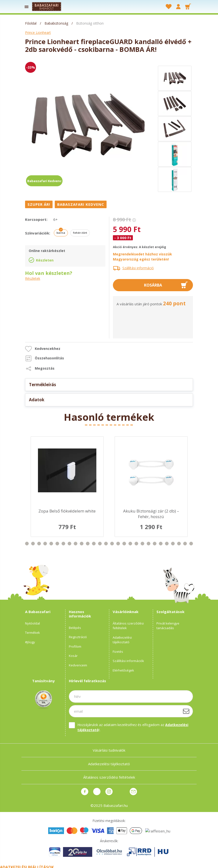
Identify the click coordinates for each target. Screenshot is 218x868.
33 (155, 544)
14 (39, 544)
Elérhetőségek (123, 670)
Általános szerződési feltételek (128, 626)
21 (82, 544)
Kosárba (153, 285)
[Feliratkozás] (186, 711)
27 (118, 544)
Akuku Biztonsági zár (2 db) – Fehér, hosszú (151, 514)
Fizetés (118, 652)
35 (167, 544)
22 (88, 544)
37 (179, 544)
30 (136, 544)
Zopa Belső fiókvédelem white (67, 511)
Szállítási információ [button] (138, 268)
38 (185, 544)
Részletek (33, 279)
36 (173, 544)
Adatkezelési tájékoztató (122, 640)
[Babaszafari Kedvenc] (81, 204)
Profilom (75, 646)
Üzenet (133, 792)
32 (149, 544)
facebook (85, 792)
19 (69, 544)
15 (45, 544)
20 (76, 544)
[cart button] (188, 7)
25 (106, 544)
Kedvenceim (78, 665)
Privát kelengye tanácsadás (168, 626)
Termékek (32, 633)
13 (33, 544)
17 (57, 544)
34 (161, 544)
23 (94, 544)
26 (112, 544)
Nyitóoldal (32, 623)
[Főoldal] (31, 23)
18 (63, 544)
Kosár (73, 656)
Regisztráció (78, 637)
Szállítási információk (128, 661)
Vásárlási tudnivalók (109, 750)
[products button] (27, 7)
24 (100, 544)
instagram (109, 792)
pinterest (97, 792)
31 (142, 544)
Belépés (75, 628)
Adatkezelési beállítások (27, 865)
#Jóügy (30, 642)
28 (124, 544)
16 (51, 544)
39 (191, 544)
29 (130, 544)
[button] (43, 349)
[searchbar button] (148, 7)
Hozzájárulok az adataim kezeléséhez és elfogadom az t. (133, 727)
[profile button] (178, 7)
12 (27, 544)
